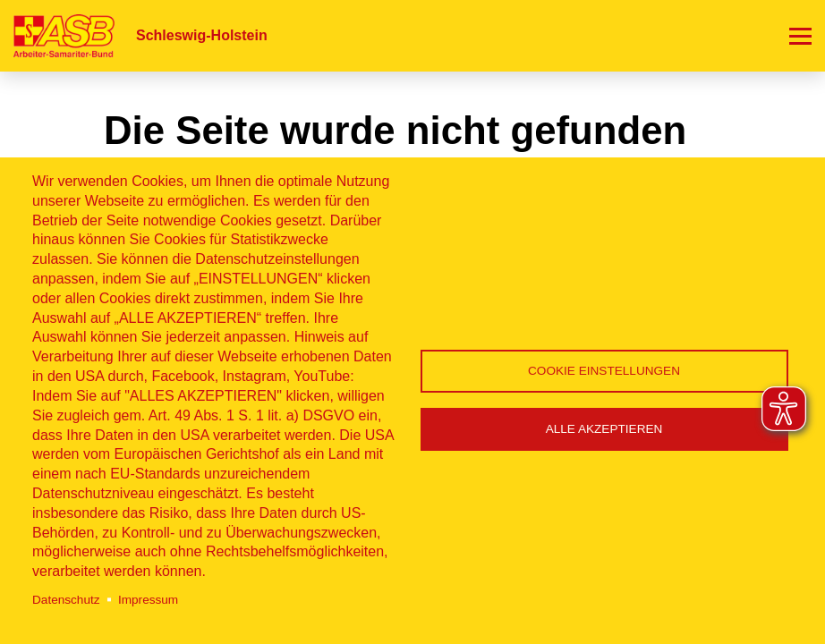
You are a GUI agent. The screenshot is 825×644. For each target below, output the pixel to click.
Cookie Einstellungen (604, 371)
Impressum (148, 600)
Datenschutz (66, 600)
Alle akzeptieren (604, 429)
